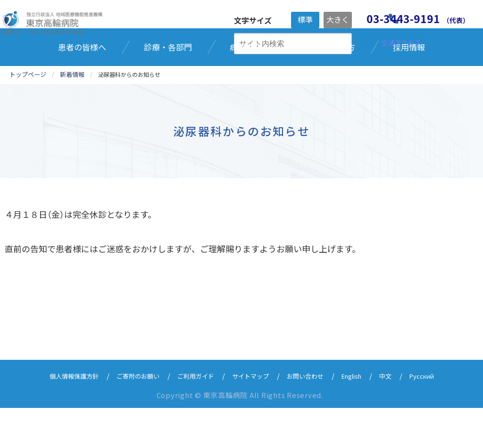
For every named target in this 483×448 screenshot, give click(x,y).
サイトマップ (252, 416)
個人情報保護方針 (57, 416)
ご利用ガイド (192, 416)
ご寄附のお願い (128, 416)
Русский (440, 416)
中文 (401, 416)
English (364, 416)
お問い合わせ (312, 416)
